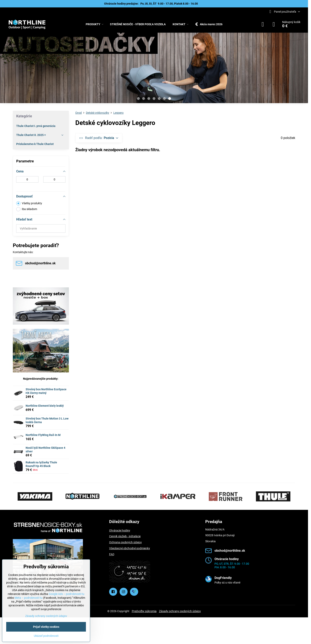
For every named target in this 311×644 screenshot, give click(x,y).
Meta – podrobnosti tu (29, 598)
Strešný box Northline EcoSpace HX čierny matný (46, 391)
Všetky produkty (29, 203)
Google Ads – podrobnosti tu (66, 594)
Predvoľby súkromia (144, 611)
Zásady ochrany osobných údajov (180, 611)
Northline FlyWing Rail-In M (43, 435)
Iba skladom (27, 209)
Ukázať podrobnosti (46, 636)
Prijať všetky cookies (46, 627)
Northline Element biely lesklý (45, 406)
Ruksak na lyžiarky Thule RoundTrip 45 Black (41, 464)
